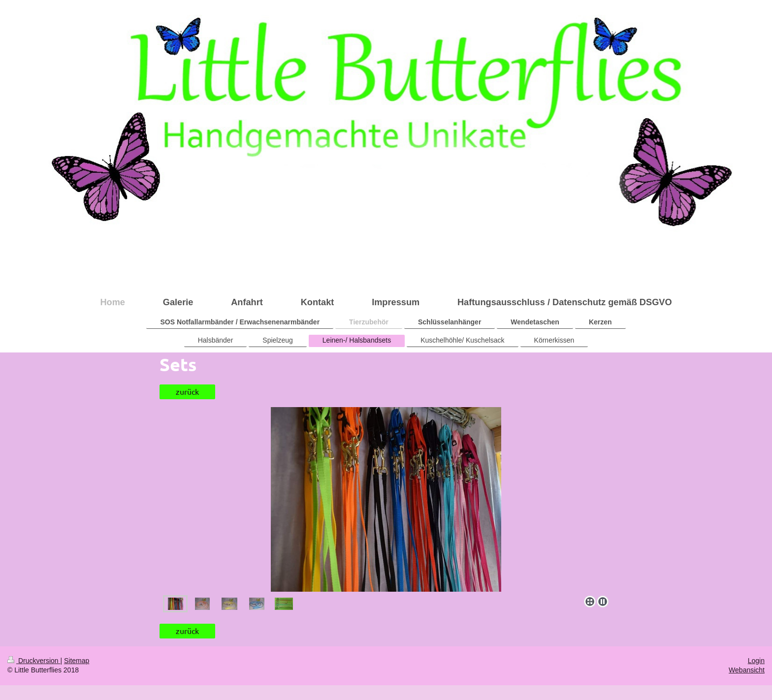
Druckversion (34, 661)
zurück (187, 391)
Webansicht (747, 670)
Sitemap (77, 661)
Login (756, 661)
